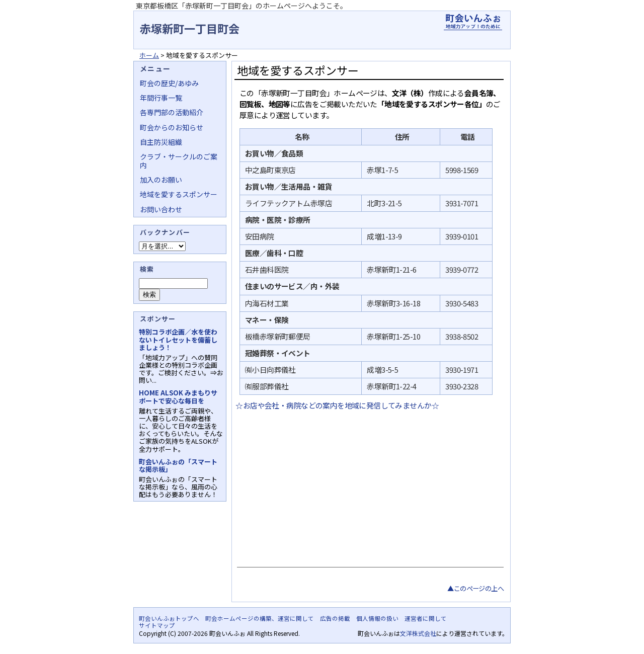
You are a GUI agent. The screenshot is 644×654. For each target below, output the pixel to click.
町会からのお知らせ (172, 127)
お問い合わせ (161, 209)
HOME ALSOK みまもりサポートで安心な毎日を (178, 396)
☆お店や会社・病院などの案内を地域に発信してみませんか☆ (337, 405)
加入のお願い (161, 180)
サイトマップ (157, 625)
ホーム (149, 55)
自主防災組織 (161, 142)
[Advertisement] (369, 486)
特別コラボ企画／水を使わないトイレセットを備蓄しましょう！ (178, 339)
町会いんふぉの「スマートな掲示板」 (178, 465)
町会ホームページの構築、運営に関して (260, 618)
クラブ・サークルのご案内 (179, 160)
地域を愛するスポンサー (179, 194)
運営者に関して (426, 618)
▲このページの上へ (475, 588)
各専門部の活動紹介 (172, 112)
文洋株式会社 (418, 633)
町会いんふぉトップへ (169, 618)
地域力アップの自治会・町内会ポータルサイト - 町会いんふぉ (473, 22)
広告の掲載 (335, 618)
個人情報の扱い (377, 618)
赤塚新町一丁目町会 (190, 28)
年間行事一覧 (161, 98)
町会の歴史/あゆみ (169, 83)
